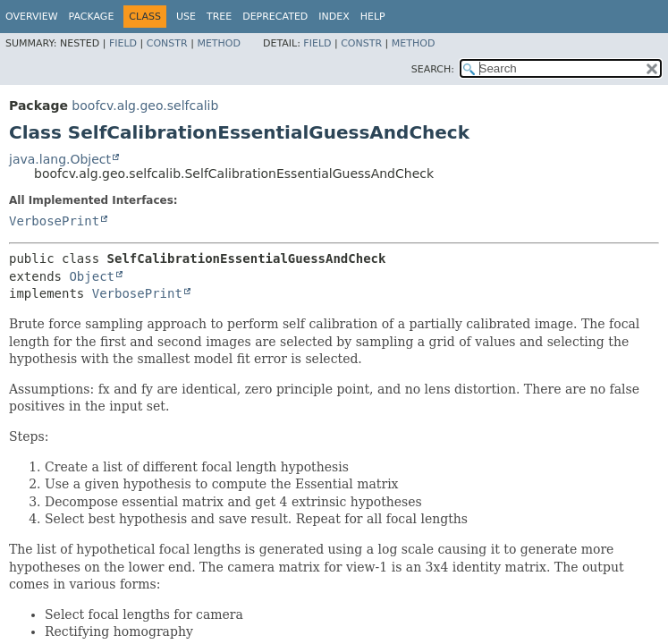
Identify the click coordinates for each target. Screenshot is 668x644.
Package (92, 17)
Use (186, 17)
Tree (219, 17)
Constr (167, 43)
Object (92, 276)
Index (334, 17)
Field (123, 43)
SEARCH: (433, 69)
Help (373, 17)
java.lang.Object (60, 159)
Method (219, 43)
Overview (32, 17)
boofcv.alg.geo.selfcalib (145, 106)
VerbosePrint (54, 221)
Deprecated (275, 17)
